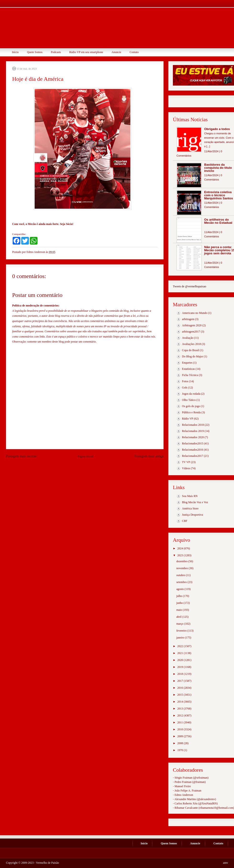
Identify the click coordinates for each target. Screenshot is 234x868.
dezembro (182, 561)
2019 (181, 667)
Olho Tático (189, 400)
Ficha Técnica (190, 375)
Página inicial (85, 456)
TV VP (186, 462)
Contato (134, 52)
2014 (181, 702)
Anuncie (116, 52)
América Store (190, 508)
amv (226, 863)
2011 (181, 722)
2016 (181, 688)
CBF (185, 521)
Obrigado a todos (217, 129)
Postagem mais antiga (149, 456)
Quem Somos (35, 52)
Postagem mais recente (21, 456)
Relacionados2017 (193, 456)
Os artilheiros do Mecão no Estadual (218, 221)
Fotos (185, 381)
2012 (181, 715)
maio (179, 610)
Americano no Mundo (195, 313)
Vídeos (186, 468)
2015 (181, 695)
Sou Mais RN (190, 496)
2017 (181, 681)
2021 (181, 653)
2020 (181, 660)
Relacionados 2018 (193, 425)
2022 (181, 646)
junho (180, 603)
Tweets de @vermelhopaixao (190, 286)
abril (179, 617)
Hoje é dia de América (38, 79)
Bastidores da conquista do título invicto (218, 168)
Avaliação (188, 338)
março (180, 624)
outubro (181, 575)
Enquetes (187, 363)
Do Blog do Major (192, 356)
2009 (181, 736)
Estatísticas (188, 369)
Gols (185, 388)
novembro (182, 568)
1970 (181, 750)
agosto (180, 589)
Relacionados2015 (193, 443)
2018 (181, 674)
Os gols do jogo (191, 406)
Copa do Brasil (191, 350)
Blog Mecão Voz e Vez (195, 502)
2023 (181, 555)
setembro (182, 582)
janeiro (181, 638)
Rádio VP (188, 419)
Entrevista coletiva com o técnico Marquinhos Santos (219, 195)
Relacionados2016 (193, 450)
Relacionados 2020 (193, 437)
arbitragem (188, 319)
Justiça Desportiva (192, 515)
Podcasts (56, 52)
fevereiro (182, 631)
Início (15, 52)
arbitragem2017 (191, 332)
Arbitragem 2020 (192, 325)
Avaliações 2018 (191, 344)
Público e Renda (191, 412)
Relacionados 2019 (193, 431)
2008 (181, 743)
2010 (181, 729)
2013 (181, 709)
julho (180, 596)
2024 (181, 548)
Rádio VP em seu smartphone (86, 52)
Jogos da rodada (191, 394)
